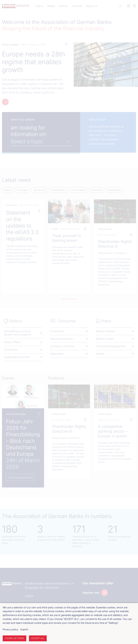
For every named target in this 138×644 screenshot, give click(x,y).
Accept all (38, 638)
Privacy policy (10, 629)
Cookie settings (14, 638)
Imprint (24, 629)
